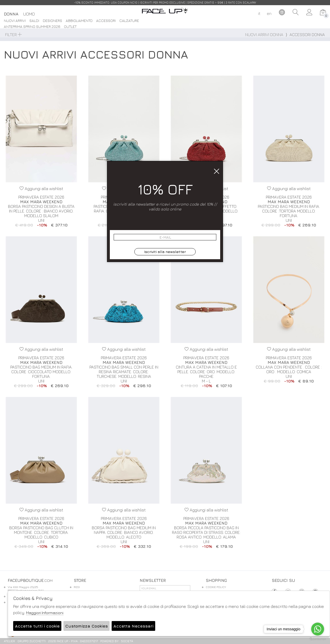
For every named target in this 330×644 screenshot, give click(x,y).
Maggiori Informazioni (45, 613)
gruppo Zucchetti (32, 641)
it (259, 13)
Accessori (106, 21)
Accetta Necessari (133, 626)
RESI (77, 587)
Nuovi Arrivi (15, 21)
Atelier (9, 641)
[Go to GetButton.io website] (318, 639)
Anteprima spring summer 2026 (32, 27)
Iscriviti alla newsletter (165, 252)
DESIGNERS (52, 21)
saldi (34, 21)
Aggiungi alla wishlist (41, 189)
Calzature (129, 21)
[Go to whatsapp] (318, 629)
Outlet (70, 27)
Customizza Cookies (86, 626)
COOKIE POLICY (216, 587)
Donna (11, 14)
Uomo (29, 14)
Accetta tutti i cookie (37, 626)
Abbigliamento (79, 21)
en (269, 13)
